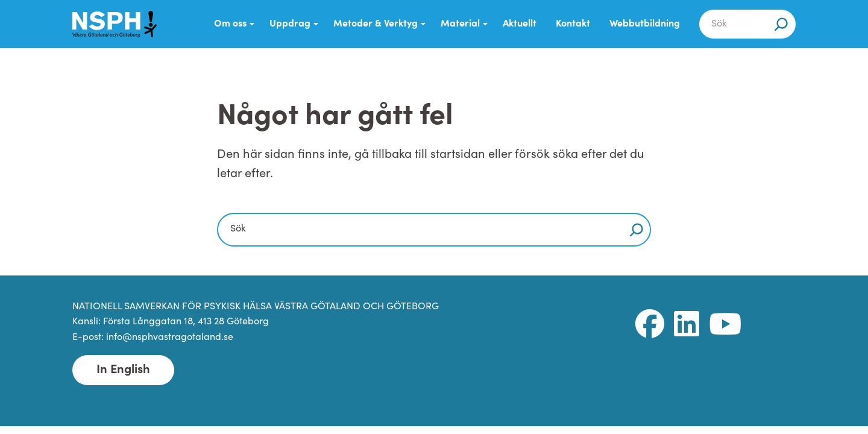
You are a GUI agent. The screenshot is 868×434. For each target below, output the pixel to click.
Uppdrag (290, 24)
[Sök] (781, 24)
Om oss (230, 24)
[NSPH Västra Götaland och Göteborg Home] (115, 24)
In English (123, 370)
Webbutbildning (645, 24)
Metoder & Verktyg (376, 24)
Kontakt (573, 24)
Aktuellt (520, 24)
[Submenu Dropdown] (252, 24)
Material (460, 24)
